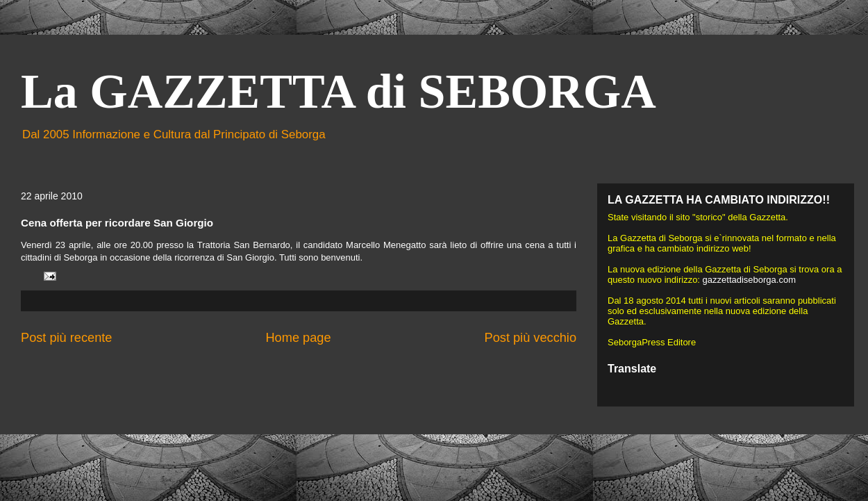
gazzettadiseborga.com (749, 280)
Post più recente (66, 338)
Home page (298, 338)
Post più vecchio (531, 338)
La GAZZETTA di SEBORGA (339, 91)
